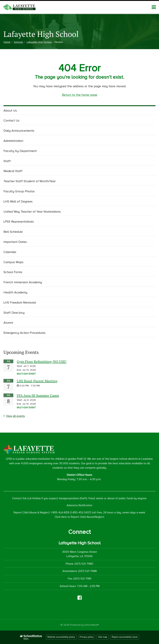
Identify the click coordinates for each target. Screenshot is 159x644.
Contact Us (11, 120)
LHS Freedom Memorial (20, 303)
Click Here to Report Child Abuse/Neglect (79, 517)
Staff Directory (14, 313)
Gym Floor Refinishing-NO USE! (42, 362)
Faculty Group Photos (19, 191)
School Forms (13, 272)
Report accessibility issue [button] (125, 637)
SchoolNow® (91, 625)
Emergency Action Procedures (24, 333)
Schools (18, 42)
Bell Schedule (13, 232)
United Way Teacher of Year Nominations (32, 212)
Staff (7, 161)
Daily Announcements (19, 131)
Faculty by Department (20, 151)
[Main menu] (154, 7)
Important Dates (15, 242)
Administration (13, 141)
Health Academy (15, 292)
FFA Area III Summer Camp (38, 395)
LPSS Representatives (19, 222)
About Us (10, 111)
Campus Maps (13, 262)
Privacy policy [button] (87, 637)
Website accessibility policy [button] (61, 637)
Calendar (10, 252)
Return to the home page (80, 95)
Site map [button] (103, 637)
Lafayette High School (39, 42)
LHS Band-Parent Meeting (37, 381)
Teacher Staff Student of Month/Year (30, 181)
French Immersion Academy (23, 282)
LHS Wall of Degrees (18, 201)
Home (7, 42)
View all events (15, 416)
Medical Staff (13, 171)
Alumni (8, 323)
